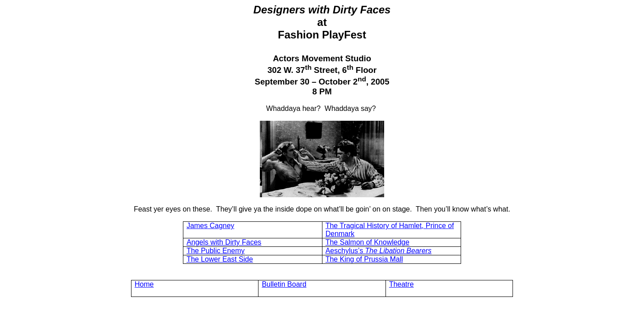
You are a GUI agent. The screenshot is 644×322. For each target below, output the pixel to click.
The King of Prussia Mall (364, 259)
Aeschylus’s (379, 251)
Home (144, 284)
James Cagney (210, 226)
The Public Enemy (216, 251)
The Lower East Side (220, 259)
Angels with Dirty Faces (224, 242)
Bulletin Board (284, 284)
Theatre (401, 284)
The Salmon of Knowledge (368, 242)
